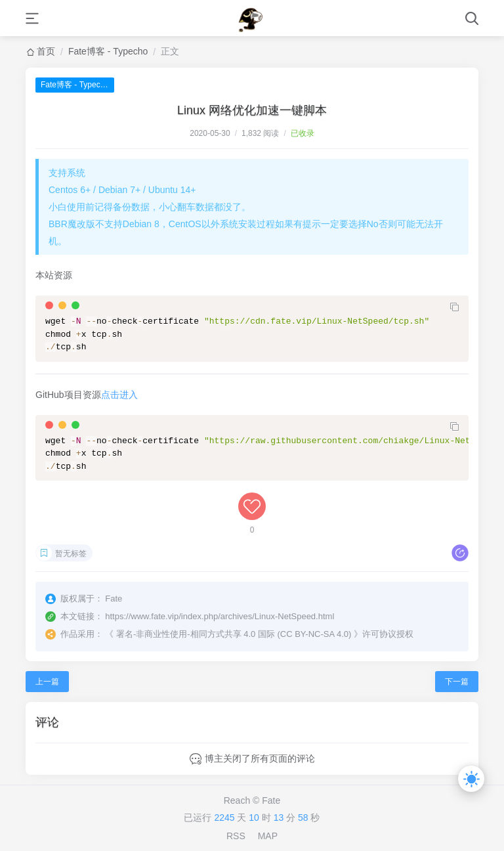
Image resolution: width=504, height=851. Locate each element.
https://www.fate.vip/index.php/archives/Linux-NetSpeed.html (220, 616)
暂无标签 (71, 554)
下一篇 (457, 682)
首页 (46, 51)
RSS (236, 836)
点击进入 (119, 395)
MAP (268, 836)
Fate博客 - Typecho (108, 51)
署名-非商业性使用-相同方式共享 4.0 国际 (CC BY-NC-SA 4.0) (234, 634)
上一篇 (47, 682)
